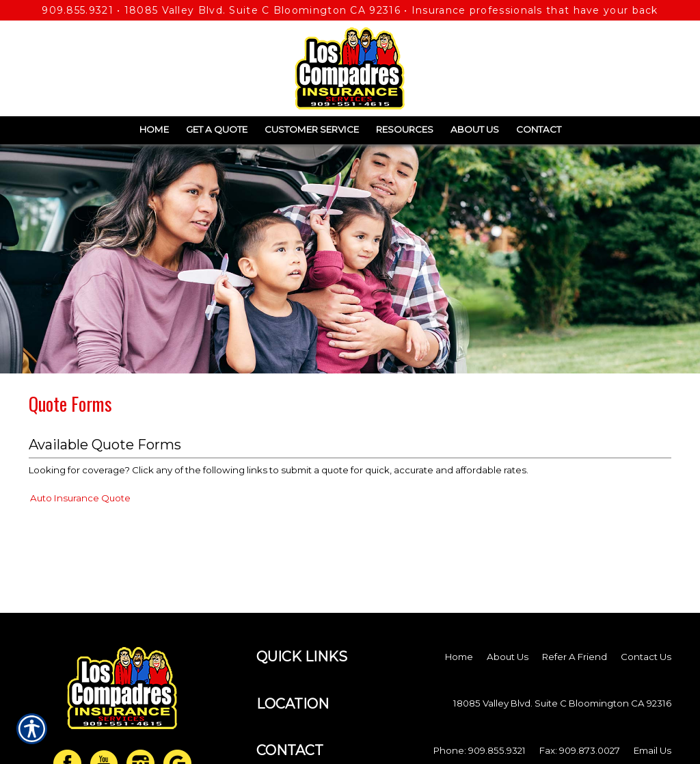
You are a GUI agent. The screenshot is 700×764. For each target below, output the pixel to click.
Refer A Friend (575, 657)
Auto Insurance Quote (80, 498)
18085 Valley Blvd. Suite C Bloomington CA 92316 (262, 10)
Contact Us (646, 657)
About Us (508, 657)
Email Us (652, 750)
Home (459, 657)
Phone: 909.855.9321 (480, 750)
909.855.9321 (78, 10)
